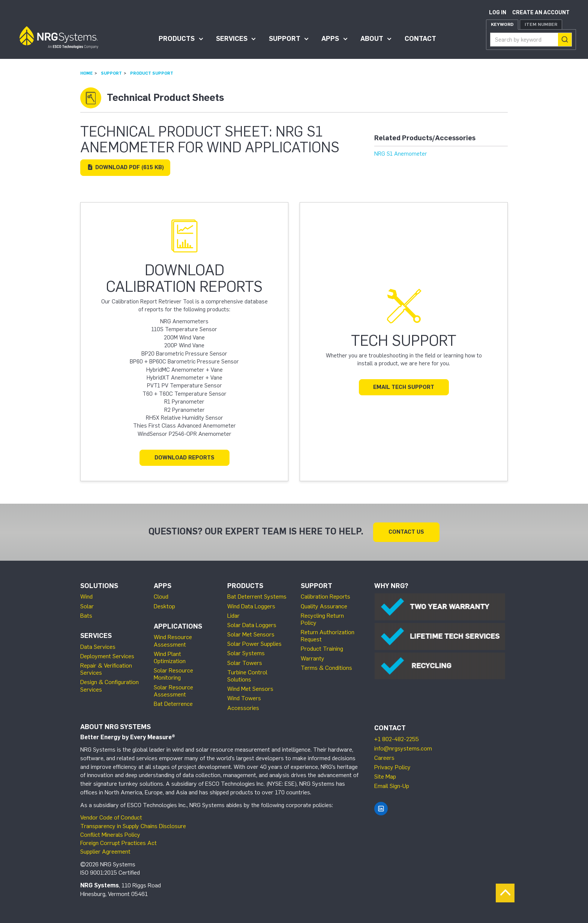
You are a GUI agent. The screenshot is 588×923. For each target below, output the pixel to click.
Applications (178, 626)
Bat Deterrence (173, 704)
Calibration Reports (325, 597)
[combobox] (531, 40)
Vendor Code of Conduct (111, 817)
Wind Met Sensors (250, 689)
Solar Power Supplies (254, 644)
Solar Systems (246, 653)
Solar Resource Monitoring (173, 674)
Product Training (322, 649)
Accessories (243, 708)
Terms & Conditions (326, 668)
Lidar (233, 616)
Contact (420, 39)
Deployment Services (107, 656)
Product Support (152, 73)
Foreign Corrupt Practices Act (118, 843)
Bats (86, 616)
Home (86, 73)
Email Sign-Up (392, 786)
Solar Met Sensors (251, 634)
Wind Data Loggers (251, 606)
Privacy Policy (392, 767)
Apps (330, 39)
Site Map (385, 777)
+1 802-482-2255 (397, 739)
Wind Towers (244, 698)
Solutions (99, 586)
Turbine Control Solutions (247, 676)
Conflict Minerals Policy (110, 835)
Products (177, 39)
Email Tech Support (404, 387)
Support (285, 39)
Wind (86, 597)
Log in (498, 13)
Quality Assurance (324, 606)
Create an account (541, 13)
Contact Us (406, 532)
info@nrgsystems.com (403, 748)
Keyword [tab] (502, 24)
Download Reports (184, 458)
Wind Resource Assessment (173, 641)
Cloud (161, 597)
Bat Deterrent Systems (257, 597)
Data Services (98, 647)
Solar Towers (245, 663)
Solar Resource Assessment (173, 691)
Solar (87, 606)
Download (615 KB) (125, 167)
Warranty (313, 658)
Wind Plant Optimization (170, 657)
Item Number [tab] (541, 24)
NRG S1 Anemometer (401, 154)
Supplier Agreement (105, 852)
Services (232, 39)
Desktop (164, 606)
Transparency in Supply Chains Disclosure (133, 826)
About (372, 39)
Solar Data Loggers (252, 625)
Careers (384, 758)
